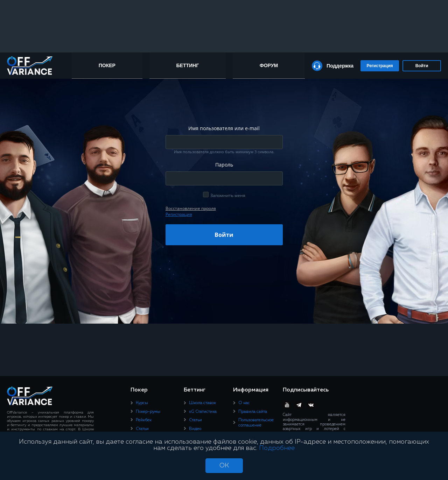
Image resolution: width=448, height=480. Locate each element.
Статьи (142, 429)
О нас (244, 403)
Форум (269, 65)
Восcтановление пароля (191, 208)
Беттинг (188, 65)
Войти (422, 66)
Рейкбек (144, 420)
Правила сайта (253, 412)
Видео (195, 429)
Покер (107, 65)
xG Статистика (203, 412)
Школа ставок (202, 403)
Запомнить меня (228, 195)
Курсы (142, 403)
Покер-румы (148, 412)
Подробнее (277, 448)
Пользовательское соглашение (256, 423)
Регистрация (380, 66)
